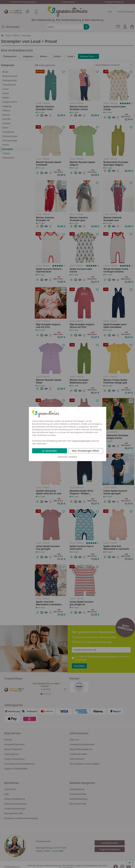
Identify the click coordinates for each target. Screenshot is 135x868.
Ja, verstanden (49, 451)
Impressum (73, 457)
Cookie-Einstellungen (81, 441)
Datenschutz (63, 457)
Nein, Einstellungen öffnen (85, 451)
